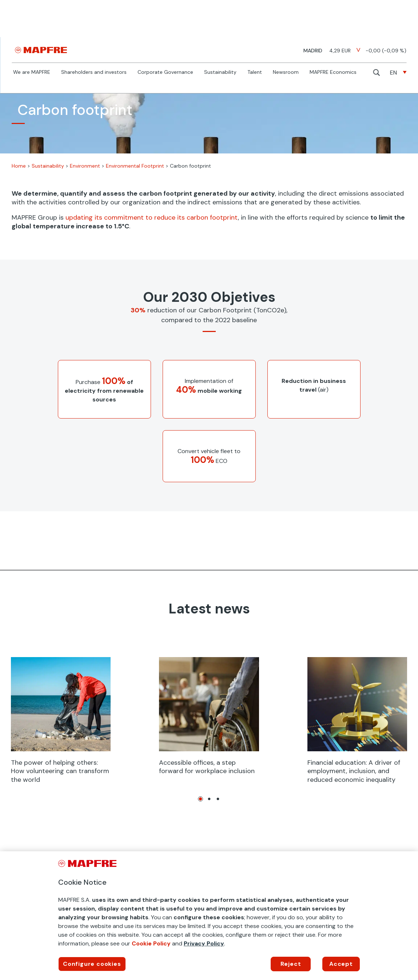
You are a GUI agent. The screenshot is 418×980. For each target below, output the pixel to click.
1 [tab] (200, 799)
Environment (85, 166)
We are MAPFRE (32, 72)
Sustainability (220, 72)
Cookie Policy (151, 943)
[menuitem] (398, 73)
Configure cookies (92, 964)
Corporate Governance (165, 72)
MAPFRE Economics (333, 72)
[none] (398, 73)
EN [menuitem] (393, 73)
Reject (291, 964)
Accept (341, 964)
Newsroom (286, 72)
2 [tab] (209, 799)
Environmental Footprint (135, 166)
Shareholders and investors (94, 72)
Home (19, 166)
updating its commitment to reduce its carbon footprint (152, 217)
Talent (255, 72)
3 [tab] (218, 799)
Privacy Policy (204, 943)
